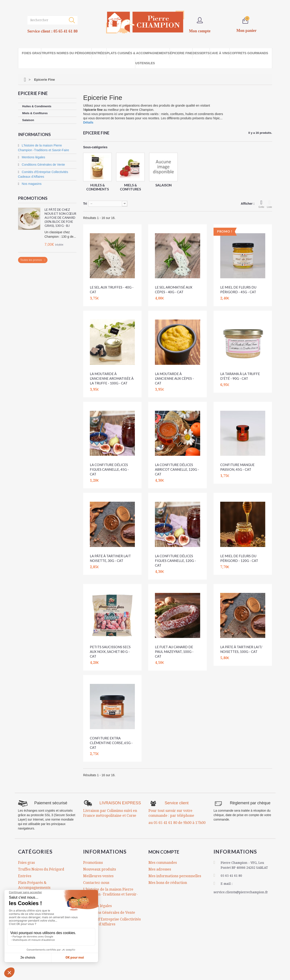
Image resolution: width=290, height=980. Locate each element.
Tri (85, 204)
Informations (35, 134)
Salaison (164, 185)
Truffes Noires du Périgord (41, 862)
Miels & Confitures (130, 187)
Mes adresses (160, 862)
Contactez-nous (96, 875)
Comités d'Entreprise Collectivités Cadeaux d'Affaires (112, 914)
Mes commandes (163, 855)
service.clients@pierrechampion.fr (241, 884)
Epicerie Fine (29, 887)
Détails (88, 122)
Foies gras (26, 855)
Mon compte (168, 844)
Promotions (33, 198)
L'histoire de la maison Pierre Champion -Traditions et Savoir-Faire (110, 887)
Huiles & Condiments (98, 187)
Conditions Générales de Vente (43, 165)
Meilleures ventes (98, 868)
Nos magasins (31, 184)
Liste (269, 204)
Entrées (25, 868)
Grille (261, 204)
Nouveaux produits (100, 862)
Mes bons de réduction (168, 875)
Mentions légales (33, 157)
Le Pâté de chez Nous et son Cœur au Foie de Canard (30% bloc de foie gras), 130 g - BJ (59, 220)
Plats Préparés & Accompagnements (34, 878)
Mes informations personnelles (175, 868)
